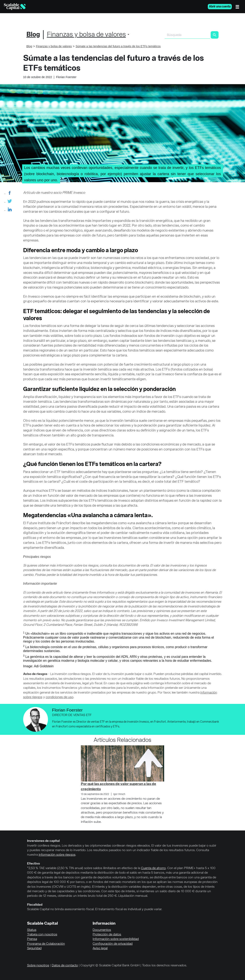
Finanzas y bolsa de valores (86, 35)
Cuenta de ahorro (153, 868)
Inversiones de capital (43, 841)
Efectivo (33, 864)
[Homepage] (15, 7)
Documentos (102, 930)
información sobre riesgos (57, 855)
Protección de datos (107, 935)
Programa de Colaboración (46, 944)
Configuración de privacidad (113, 944)
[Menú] (238, 7)
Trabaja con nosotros (42, 935)
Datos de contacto (65, 966)
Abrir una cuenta (220, 7)
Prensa (32, 939)
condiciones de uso (60, 697)
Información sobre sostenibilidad (116, 939)
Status (32, 930)
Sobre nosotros (38, 966)
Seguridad (34, 948)
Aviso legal (100, 948)
